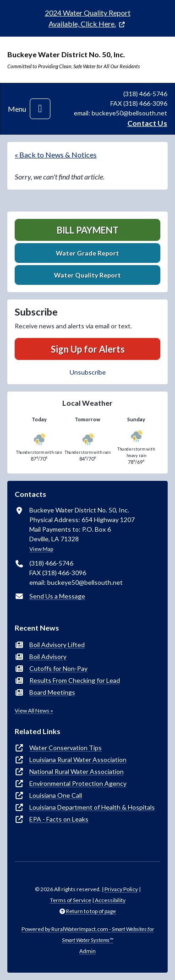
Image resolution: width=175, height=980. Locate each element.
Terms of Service (71, 900)
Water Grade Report (87, 253)
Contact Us (147, 123)
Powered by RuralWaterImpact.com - (88, 934)
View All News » (34, 710)
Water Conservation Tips (66, 748)
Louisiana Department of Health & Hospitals (92, 807)
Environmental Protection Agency (78, 783)
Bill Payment (88, 230)
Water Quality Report (87, 275)
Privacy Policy (121, 889)
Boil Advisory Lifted (57, 645)
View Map (41, 549)
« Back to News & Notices (56, 155)
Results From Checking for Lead (75, 680)
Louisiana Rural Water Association (78, 759)
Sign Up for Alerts (88, 349)
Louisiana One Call (56, 795)
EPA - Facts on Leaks (59, 819)
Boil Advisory (48, 656)
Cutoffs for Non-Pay (58, 668)
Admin (87, 951)
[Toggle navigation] (40, 109)
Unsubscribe (88, 372)
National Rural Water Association (77, 771)
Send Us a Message (57, 596)
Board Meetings (52, 692)
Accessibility (110, 900)
